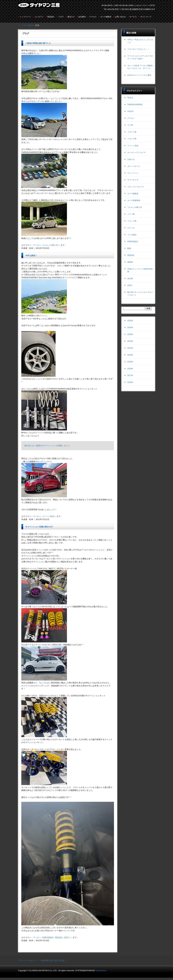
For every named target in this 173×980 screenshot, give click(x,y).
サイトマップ (146, 17)
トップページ (25, 17)
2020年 (130, 355)
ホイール (131, 228)
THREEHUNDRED (135, 105)
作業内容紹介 (48, 937)
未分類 (130, 279)
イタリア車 (132, 139)
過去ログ (71, 17)
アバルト (37, 245)
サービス (133, 17)
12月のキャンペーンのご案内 (139, 75)
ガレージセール (134, 166)
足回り (67, 937)
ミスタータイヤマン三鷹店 (39, 6)
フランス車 (132, 221)
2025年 (130, 321)
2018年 (130, 369)
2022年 (130, 341)
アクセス (93, 17)
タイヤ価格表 (106, 17)
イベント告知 (48, 516)
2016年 (130, 382)
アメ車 (130, 125)
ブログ (61, 17)
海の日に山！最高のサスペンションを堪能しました (47, 446)
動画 (129, 248)
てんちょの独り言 (50, 245)
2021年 (130, 348)
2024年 (130, 328)
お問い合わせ (120, 17)
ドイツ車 (131, 214)
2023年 (130, 334)
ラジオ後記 (132, 235)
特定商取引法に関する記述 (53, 960)
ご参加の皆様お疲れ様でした (38, 43)
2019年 (130, 362)
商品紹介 (51, 17)
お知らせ (131, 159)
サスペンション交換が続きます (39, 527)
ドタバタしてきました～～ (138, 49)
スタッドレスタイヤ (136, 187)
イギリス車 (132, 132)
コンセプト (39, 17)
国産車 (130, 262)
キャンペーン (133, 173)
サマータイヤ (133, 180)
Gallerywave (101, 970)
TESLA (130, 98)
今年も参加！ (31, 255)
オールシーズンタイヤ (136, 153)
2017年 (130, 375)
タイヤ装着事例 (134, 200)
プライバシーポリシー (28, 960)
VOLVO (130, 111)
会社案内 (82, 17)
